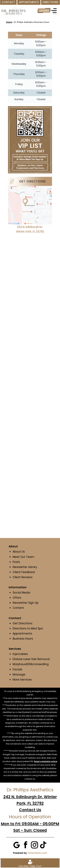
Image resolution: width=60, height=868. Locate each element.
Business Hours (23, 639)
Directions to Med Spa (28, 628)
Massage (19, 674)
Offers (17, 598)
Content (19, 608)
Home (9, 22)
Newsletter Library (25, 567)
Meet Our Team (23, 557)
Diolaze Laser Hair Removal (31, 659)
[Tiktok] (43, 845)
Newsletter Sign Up (26, 603)
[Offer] (44, 11)
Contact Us (30, 810)
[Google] (17, 845)
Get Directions (22, 623)
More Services (22, 680)
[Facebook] (26, 845)
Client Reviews (23, 577)
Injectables (20, 654)
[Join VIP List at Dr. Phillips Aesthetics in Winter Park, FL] (30, 140)
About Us (19, 552)
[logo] (13, 9)
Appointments (22, 634)
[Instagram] (34, 845)
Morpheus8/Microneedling (31, 664)
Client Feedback (24, 572)
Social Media (21, 593)
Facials (17, 669)
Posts (16, 562)
